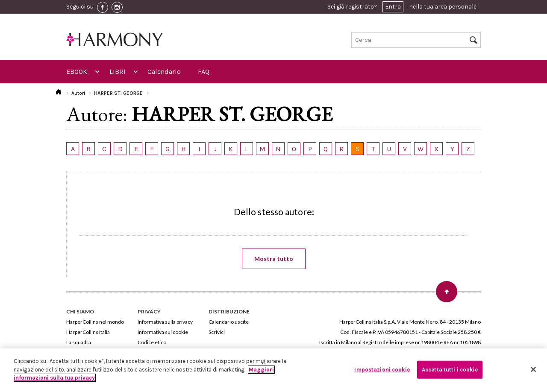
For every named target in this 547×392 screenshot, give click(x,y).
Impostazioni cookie (382, 370)
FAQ (204, 72)
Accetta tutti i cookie (450, 370)
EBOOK (77, 72)
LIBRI (118, 72)
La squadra (79, 342)
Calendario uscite (229, 322)
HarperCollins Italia (88, 332)
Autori (78, 93)
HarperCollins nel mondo (95, 322)
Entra (393, 7)
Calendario (164, 72)
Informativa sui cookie (163, 332)
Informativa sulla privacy (165, 322)
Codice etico (152, 342)
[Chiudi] (533, 369)
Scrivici (217, 332)
